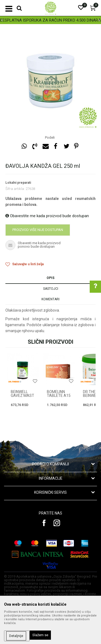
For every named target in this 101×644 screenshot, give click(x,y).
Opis (50, 278)
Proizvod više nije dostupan (38, 230)
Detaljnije (16, 636)
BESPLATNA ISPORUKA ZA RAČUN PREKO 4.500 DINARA (50, 20)
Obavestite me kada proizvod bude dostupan (47, 216)
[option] (50, 20)
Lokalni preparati (18, 183)
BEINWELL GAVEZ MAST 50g (22, 396)
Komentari (50, 299)
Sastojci (51, 289)
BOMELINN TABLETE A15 (59, 394)
